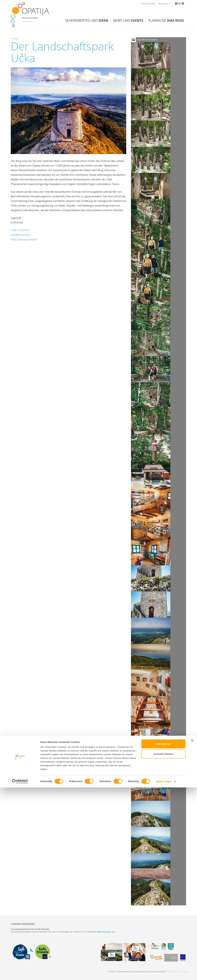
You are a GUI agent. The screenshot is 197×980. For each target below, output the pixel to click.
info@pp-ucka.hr (20, 235)
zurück (15, 39)
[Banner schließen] (192, 933)
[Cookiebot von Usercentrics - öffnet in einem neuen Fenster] (20, 974)
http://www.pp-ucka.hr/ (24, 239)
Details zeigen (164, 974)
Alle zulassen (163, 936)
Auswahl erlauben (163, 946)
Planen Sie (166, 20)
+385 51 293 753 (20, 230)
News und (128, 20)
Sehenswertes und (87, 20)
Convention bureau (23, 924)
